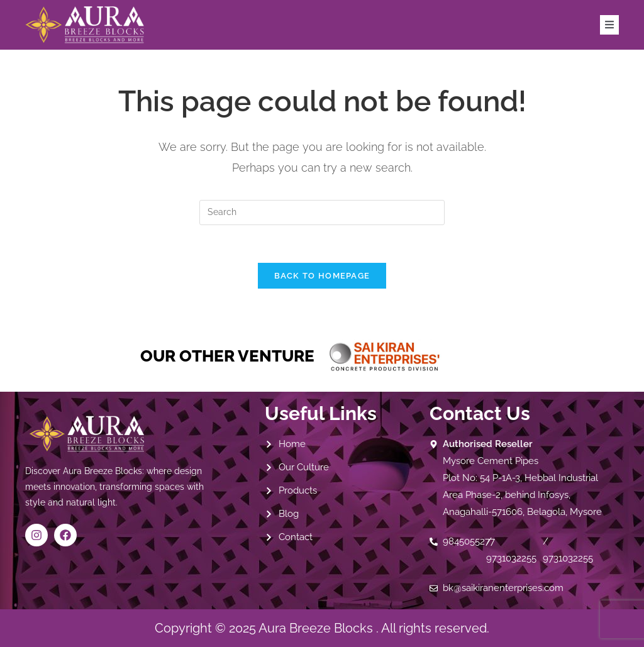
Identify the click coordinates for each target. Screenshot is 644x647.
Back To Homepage (322, 276)
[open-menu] (609, 25)
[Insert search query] (322, 213)
